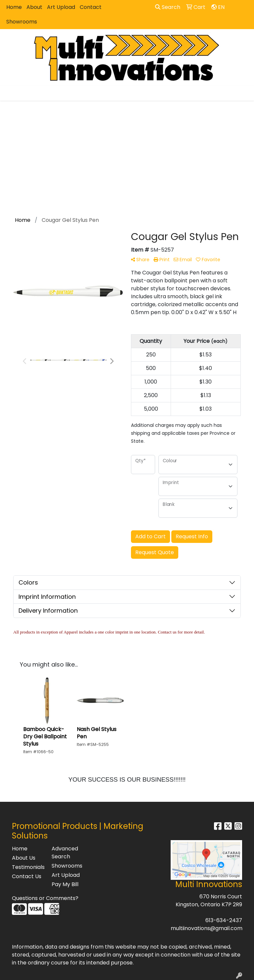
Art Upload (61, 7)
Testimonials (28, 867)
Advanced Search (65, 853)
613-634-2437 (224, 920)
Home (14, 7)
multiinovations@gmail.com (207, 928)
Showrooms (22, 22)
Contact (91, 7)
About (34, 7)
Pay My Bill (65, 884)
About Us (24, 858)
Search (168, 7)
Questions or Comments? (45, 898)
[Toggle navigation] (10, 93)
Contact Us (27, 876)
